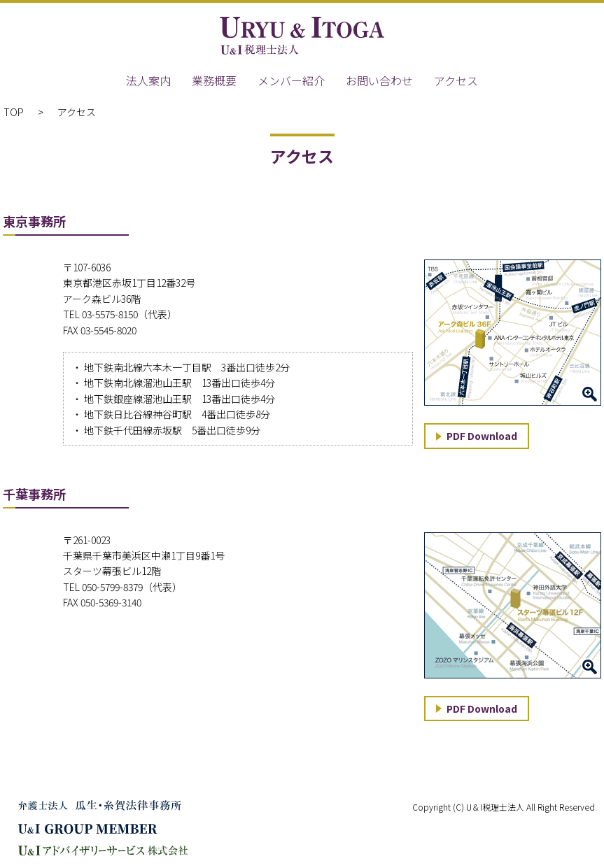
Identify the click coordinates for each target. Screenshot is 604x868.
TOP (14, 112)
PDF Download (482, 436)
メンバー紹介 (291, 80)
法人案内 (148, 80)
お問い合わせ (379, 80)
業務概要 (214, 80)
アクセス (456, 80)
